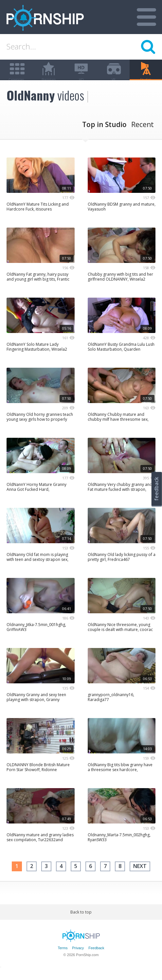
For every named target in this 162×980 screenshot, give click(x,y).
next (140, 876)
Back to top (81, 922)
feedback (156, 489)
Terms (63, 958)
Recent (143, 135)
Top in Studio (104, 135)
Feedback (96, 958)
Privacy (78, 958)
